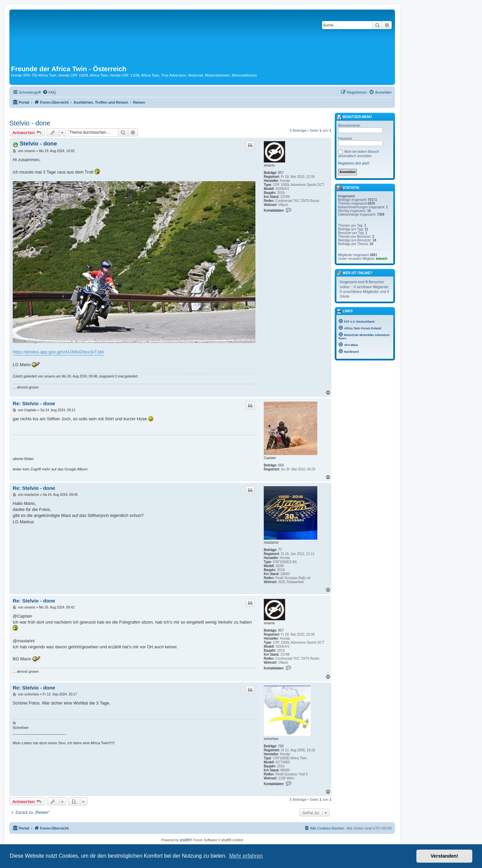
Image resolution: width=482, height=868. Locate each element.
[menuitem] (49, 92)
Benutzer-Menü (354, 117)
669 (281, 465)
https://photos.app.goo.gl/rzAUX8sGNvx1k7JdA (58, 352)
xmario (269, 165)
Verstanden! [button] (445, 856)
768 (281, 746)
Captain (270, 458)
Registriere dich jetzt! (354, 163)
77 (280, 550)
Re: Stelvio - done (34, 403)
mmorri (382, 259)
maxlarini (271, 542)
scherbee (271, 739)
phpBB (185, 840)
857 (281, 173)
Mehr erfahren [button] (246, 856)
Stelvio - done (30, 123)
